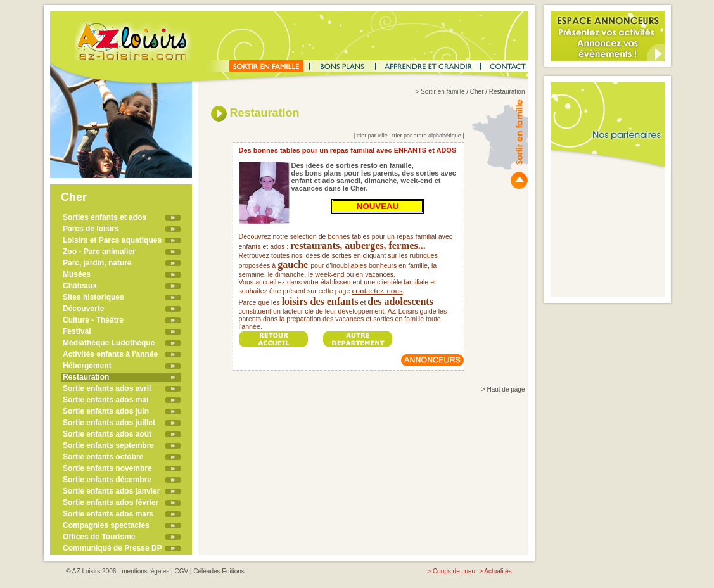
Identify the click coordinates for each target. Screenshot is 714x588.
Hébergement (87, 366)
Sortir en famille (443, 92)
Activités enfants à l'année (110, 354)
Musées (77, 274)
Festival (77, 331)
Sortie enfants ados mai (105, 400)
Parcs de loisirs (91, 229)
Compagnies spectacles (106, 525)
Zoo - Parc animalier (99, 252)
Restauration (86, 377)
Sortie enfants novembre (107, 468)
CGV (181, 571)
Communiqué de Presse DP (112, 548)
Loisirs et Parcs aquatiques (112, 240)
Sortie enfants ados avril (107, 388)
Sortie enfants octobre (103, 457)
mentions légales (145, 571)
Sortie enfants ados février (111, 502)
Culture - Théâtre (93, 320)
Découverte (83, 309)
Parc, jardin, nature (97, 263)
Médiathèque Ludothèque (109, 343)
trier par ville (372, 136)
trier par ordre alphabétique (427, 136)
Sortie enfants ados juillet (109, 423)
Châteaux (80, 286)
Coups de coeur (455, 571)
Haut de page (506, 389)
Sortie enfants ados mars (108, 514)
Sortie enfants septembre (108, 445)
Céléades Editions (219, 571)
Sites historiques (93, 297)
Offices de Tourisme (99, 537)
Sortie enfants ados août (107, 434)
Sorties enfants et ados (105, 217)
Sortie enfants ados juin (106, 411)
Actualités (498, 571)
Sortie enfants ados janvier (111, 491)
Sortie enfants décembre (107, 480)
